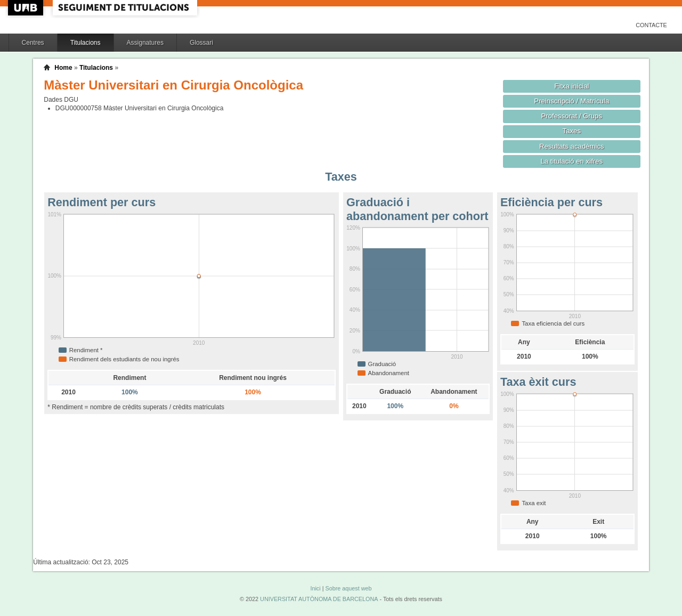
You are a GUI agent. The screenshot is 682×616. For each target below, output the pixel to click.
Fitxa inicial (571, 86)
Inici (315, 588)
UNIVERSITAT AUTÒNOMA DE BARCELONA (319, 599)
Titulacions (86, 43)
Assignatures (145, 43)
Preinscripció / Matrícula (571, 101)
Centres (33, 43)
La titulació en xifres (571, 161)
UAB (27, 8)
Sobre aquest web (348, 588)
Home (63, 68)
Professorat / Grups (572, 116)
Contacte (651, 25)
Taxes (572, 131)
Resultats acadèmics (572, 146)
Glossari (201, 43)
